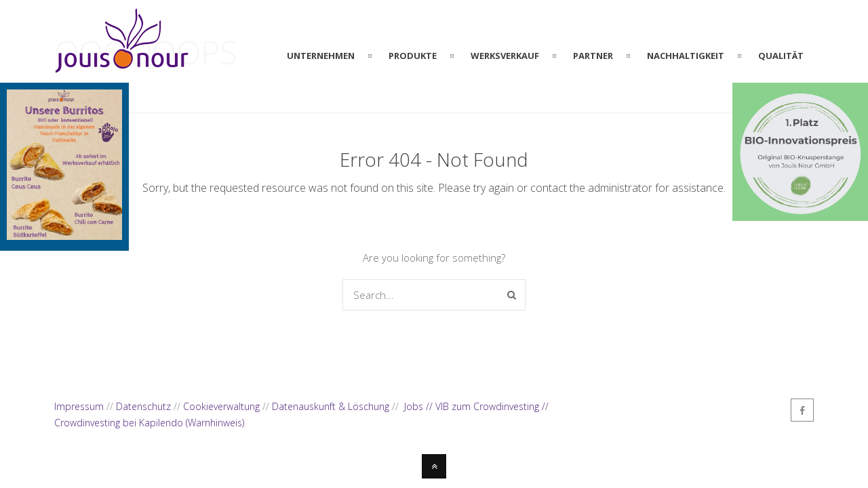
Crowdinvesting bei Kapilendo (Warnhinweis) (149, 423)
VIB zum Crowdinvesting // (492, 406)
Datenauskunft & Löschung (331, 406)
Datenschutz (143, 406)
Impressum (79, 406)
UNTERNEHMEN (321, 56)
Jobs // (420, 406)
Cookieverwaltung (221, 406)
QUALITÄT (781, 56)
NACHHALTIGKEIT (686, 56)
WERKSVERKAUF (505, 56)
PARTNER (593, 56)
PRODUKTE (413, 56)
